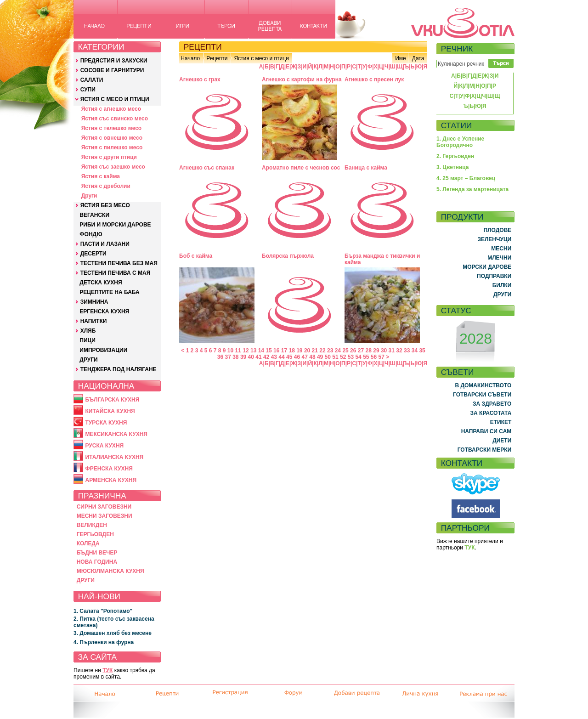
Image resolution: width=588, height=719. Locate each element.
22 (322, 351)
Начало (190, 58)
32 (399, 351)
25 (345, 351)
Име (401, 58)
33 (407, 351)
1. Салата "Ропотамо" (103, 611)
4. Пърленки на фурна (104, 642)
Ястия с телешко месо (112, 128)
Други (89, 196)
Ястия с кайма (101, 176)
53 (351, 357)
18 (291, 351)
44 (281, 357)
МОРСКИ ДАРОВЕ (487, 267)
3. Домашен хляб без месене (113, 633)
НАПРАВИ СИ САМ (486, 431)
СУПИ (88, 90)
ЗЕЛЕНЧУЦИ (494, 239)
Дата (418, 58)
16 (276, 351)
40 (251, 357)
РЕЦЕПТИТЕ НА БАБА (109, 292)
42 (266, 357)
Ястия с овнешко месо (112, 138)
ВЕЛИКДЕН (92, 525)
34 (415, 351)
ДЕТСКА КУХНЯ (101, 283)
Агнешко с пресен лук (374, 79)
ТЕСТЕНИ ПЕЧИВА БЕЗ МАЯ (119, 263)
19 (299, 351)
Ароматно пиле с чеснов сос (301, 168)
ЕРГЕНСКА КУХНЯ (104, 311)
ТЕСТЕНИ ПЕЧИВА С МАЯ (116, 273)
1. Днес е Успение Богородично (460, 142)
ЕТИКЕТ (501, 422)
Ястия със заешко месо (113, 167)
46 (297, 357)
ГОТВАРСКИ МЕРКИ (485, 450)
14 (261, 351)
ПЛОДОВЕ (498, 230)
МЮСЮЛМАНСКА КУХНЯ (110, 571)
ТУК (107, 670)
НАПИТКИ (94, 321)
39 (243, 357)
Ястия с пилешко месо (112, 147)
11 (238, 351)
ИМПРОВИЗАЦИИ (103, 350)
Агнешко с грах (200, 79)
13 (253, 351)
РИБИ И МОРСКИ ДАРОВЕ (115, 225)
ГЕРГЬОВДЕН (95, 534)
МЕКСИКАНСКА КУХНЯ (116, 434)
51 (335, 357)
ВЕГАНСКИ (94, 215)
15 (269, 351)
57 (382, 357)
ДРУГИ (88, 360)
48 (312, 357)
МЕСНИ (501, 249)
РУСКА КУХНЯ (104, 446)
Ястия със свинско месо (115, 119)
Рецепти (217, 58)
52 (343, 357)
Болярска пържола (288, 256)
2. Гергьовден (455, 156)
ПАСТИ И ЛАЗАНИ (105, 244)
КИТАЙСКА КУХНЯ (110, 411)
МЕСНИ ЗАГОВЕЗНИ (105, 516)
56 (374, 357)
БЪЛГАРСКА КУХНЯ (112, 400)
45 (289, 357)
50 (328, 357)
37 (228, 357)
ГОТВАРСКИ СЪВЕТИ (482, 395)
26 (353, 351)
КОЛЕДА (88, 543)
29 (376, 351)
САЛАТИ (92, 80)
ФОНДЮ (91, 234)
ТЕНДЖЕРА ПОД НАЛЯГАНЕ (119, 369)
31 (392, 351)
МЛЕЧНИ (499, 258)
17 (284, 351)
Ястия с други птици (109, 157)
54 (358, 357)
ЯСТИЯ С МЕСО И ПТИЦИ (115, 99)
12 (246, 351)
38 (235, 357)
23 (330, 351)
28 (369, 351)
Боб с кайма (196, 256)
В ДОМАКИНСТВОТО (483, 385)
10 (230, 351)
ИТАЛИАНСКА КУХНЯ (114, 457)
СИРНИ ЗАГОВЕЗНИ (104, 507)
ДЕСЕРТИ (93, 254)
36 (220, 357)
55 (366, 357)
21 (315, 351)
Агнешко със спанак (207, 168)
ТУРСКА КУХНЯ (106, 423)
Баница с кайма (366, 168)
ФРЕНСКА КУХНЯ (109, 469)
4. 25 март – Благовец (466, 178)
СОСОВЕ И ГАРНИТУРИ (112, 70)
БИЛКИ (502, 285)
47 (305, 357)
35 (422, 351)
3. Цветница (453, 167)
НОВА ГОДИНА (97, 562)
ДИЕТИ (502, 441)
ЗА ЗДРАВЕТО (492, 404)
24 (338, 351)
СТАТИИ (457, 125)
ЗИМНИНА (94, 302)
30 (384, 351)
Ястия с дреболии (106, 186)
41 (258, 357)
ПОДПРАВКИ (494, 276)
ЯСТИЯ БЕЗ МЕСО (105, 205)
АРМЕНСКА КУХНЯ (111, 480)
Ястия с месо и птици (261, 58)
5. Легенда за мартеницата (472, 189)
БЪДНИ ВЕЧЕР (97, 553)
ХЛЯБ (88, 331)
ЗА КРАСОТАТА (491, 413)
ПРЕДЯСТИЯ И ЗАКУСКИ (114, 61)
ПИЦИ (88, 340)
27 (361, 351)
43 (274, 357)
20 (307, 351)
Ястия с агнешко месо (111, 109)
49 (320, 357)
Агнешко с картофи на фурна (302, 79)
